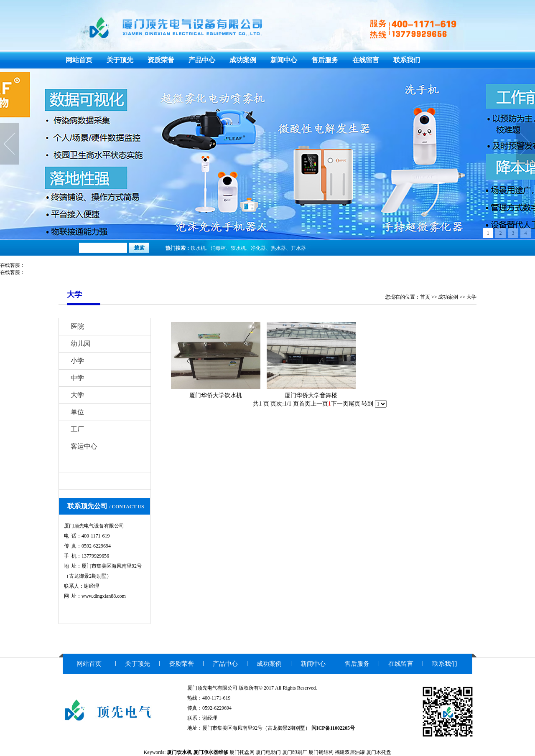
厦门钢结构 (321, 752)
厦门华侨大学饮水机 (216, 395)
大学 (471, 297)
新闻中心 (284, 60)
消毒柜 (218, 248)
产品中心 (202, 60)
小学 (77, 361)
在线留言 (366, 60)
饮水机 (198, 248)
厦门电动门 (268, 752)
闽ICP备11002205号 (333, 728)
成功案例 (243, 60)
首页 (425, 297)
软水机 (238, 248)
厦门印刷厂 (295, 752)
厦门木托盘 (379, 752)
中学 (77, 378)
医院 (77, 326)
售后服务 (325, 60)
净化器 (258, 248)
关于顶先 (120, 60)
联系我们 (407, 60)
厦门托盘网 (242, 752)
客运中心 (84, 446)
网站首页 (79, 60)
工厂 (77, 429)
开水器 (298, 248)
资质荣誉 (161, 60)
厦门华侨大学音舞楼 (311, 395)
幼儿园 (81, 344)
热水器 (278, 248)
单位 (77, 412)
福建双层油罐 (350, 752)
